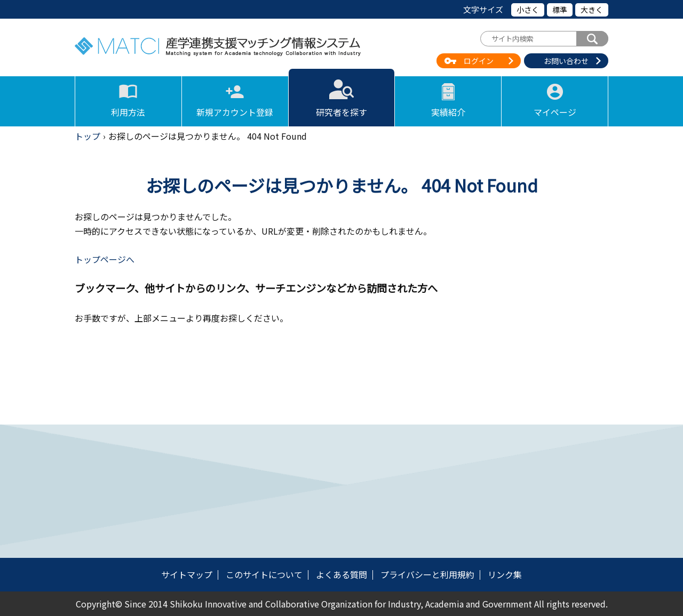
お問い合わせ (566, 61)
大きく (592, 10)
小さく (528, 10)
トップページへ (105, 259)
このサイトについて (264, 574)
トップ (88, 136)
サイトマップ (187, 574)
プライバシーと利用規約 (427, 574)
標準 (560, 10)
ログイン (479, 61)
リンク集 (505, 574)
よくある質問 (341, 574)
